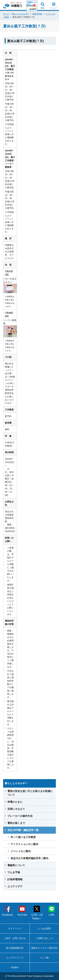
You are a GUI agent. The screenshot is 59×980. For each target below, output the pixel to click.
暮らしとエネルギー (21, 14)
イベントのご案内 (21, 851)
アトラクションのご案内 (24, 844)
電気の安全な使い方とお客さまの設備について (30, 793)
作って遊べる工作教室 (23, 837)
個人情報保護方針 (15, 948)
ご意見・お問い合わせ (15, 938)
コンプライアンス (15, 958)
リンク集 (44, 958)
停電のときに (15, 802)
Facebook (7, 911)
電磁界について (16, 865)
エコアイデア (15, 886)
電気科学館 (37, 14)
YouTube (22, 911)
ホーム (6, 14)
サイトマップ (15, 928)
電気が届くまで (16, 823)
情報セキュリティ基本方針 (44, 948)
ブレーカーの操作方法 (20, 816)
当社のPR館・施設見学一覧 (23, 830)
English (15, 967)
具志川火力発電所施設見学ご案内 (29, 858)
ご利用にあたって (44, 938)
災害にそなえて (16, 809)
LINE (52, 911)
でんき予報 (14, 872)
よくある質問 (44, 928)
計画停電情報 (15, 879)
